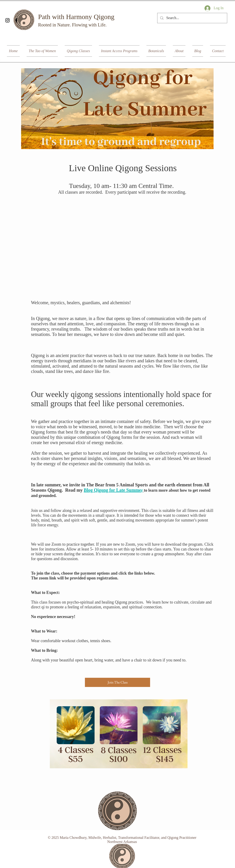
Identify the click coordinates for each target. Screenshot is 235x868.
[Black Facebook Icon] (16, 20)
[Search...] (192, 18)
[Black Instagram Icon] (7, 20)
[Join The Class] (117, 682)
